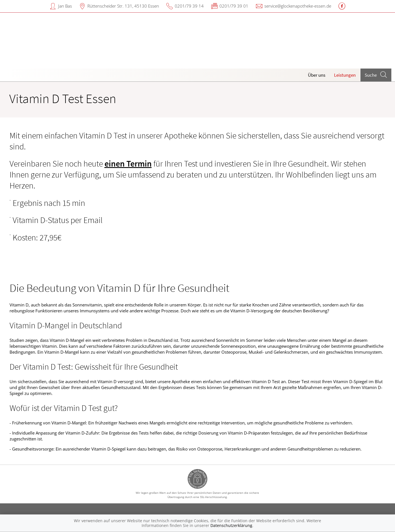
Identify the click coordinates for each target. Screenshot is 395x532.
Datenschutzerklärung (231, 525)
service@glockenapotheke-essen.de (298, 6)
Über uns (317, 75)
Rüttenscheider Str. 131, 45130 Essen (123, 6)
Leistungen (345, 75)
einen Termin (128, 163)
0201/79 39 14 (189, 6)
